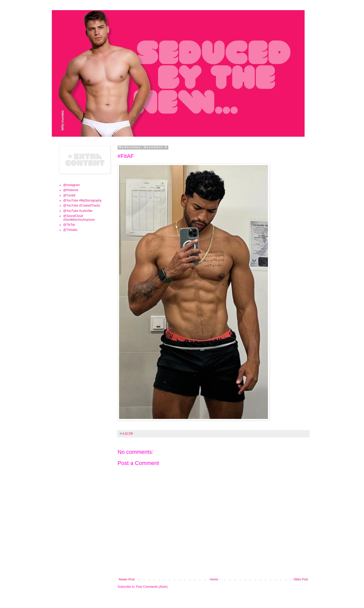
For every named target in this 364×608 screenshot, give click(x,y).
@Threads (70, 230)
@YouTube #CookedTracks (82, 206)
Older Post (301, 579)
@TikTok (69, 225)
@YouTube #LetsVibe (78, 211)
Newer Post (127, 579)
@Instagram (72, 185)
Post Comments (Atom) (152, 587)
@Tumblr (69, 195)
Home (214, 579)
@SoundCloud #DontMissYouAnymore (79, 218)
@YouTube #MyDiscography (82, 200)
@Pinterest (71, 190)
